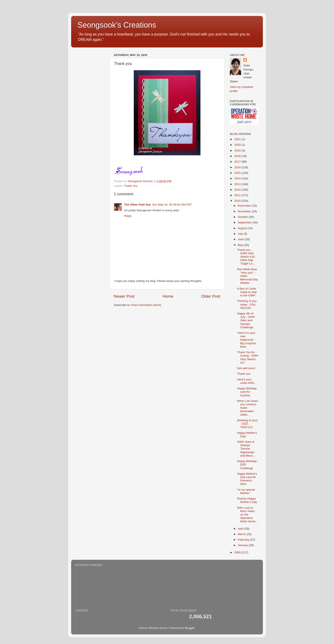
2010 (238, 201)
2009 (238, 552)
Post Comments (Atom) (146, 305)
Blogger (190, 628)
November (245, 211)
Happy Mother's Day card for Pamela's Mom (247, 479)
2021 (238, 139)
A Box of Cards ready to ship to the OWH (247, 292)
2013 (238, 184)
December (245, 206)
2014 (238, 178)
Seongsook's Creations (117, 25)
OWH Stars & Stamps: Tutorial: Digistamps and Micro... (246, 449)
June (241, 239)
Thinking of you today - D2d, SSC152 (247, 304)
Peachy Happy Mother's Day (247, 500)
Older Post (211, 296)
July (241, 234)
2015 (238, 173)
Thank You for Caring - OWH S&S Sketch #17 (248, 357)
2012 (238, 190)
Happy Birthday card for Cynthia (247, 392)
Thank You (131, 186)
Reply (128, 216)
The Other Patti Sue (137, 205)
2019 (238, 151)
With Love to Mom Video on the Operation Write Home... (247, 515)
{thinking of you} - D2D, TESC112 (247, 424)
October (243, 217)
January (243, 545)
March (242, 534)
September (245, 222)
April (241, 529)
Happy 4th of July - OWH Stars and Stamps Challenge (246, 320)
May (241, 245)
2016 (238, 167)
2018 (238, 156)
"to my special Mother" (246, 491)
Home (168, 296)
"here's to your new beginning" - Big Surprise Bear (247, 340)
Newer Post (124, 296)
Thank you (244, 374)
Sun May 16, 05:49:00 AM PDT (172, 205)
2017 (238, 162)
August (243, 228)
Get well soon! (246, 368)
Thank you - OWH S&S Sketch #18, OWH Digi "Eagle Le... (246, 257)
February (244, 540)
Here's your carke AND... (247, 381)
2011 (238, 195)
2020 (238, 145)
